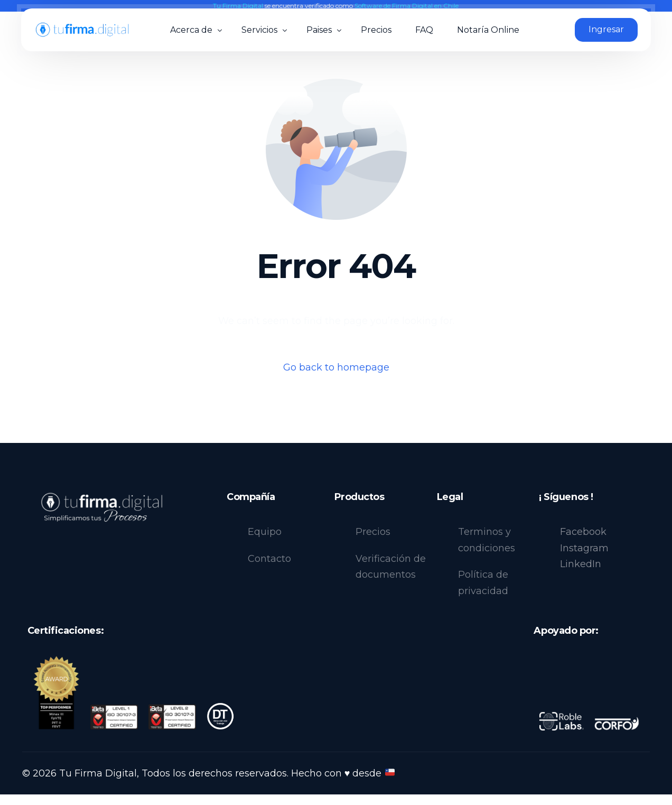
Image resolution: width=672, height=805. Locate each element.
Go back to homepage (336, 367)
